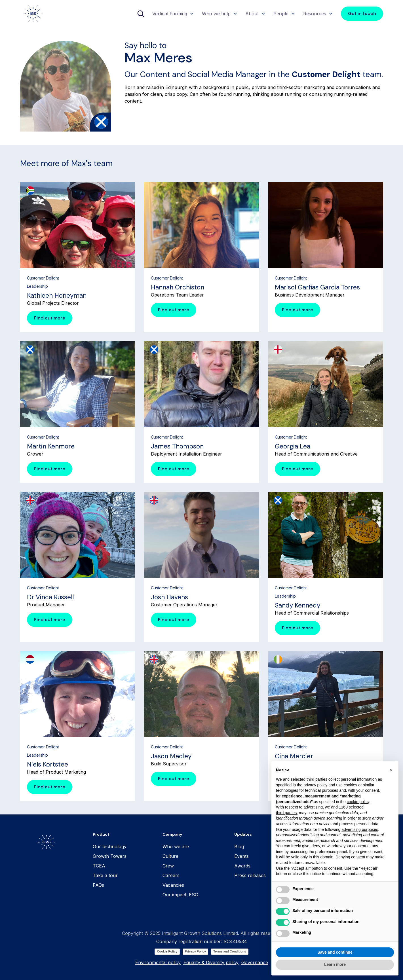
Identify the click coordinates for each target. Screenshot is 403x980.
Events (241, 856)
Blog (239, 846)
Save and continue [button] (335, 966)
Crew (168, 866)
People (281, 14)
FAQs (98, 885)
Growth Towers (110, 856)
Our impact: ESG (180, 895)
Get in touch (362, 13)
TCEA (99, 866)
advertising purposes (360, 843)
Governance (255, 962)
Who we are (176, 846)
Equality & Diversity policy (211, 962)
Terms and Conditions (230, 951)
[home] (33, 14)
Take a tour (105, 875)
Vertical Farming (170, 14)
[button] (173, 14)
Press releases (250, 875)
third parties (286, 826)
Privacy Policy (196, 951)
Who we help (216, 14)
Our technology (110, 846)
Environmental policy (158, 962)
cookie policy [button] (358, 815)
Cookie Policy (167, 951)
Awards (242, 866)
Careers (171, 875)
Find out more (50, 318)
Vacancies (173, 885)
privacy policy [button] (315, 798)
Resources (315, 14)
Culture (170, 856)
